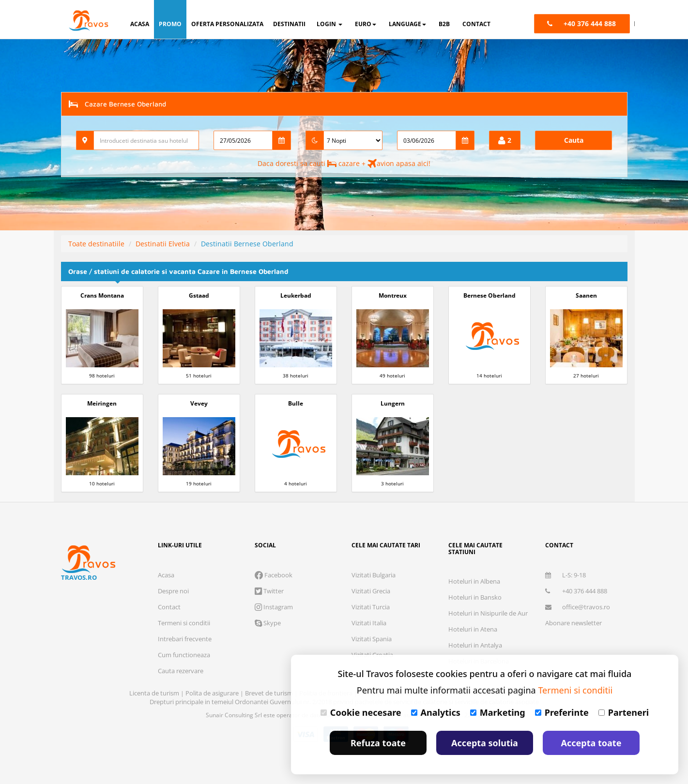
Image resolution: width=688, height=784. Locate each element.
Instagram (274, 607)
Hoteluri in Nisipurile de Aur (488, 613)
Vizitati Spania (372, 639)
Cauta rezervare (181, 671)
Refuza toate (378, 743)
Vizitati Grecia (371, 591)
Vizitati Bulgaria (374, 575)
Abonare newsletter (573, 623)
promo (170, 24)
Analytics (436, 712)
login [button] (329, 24)
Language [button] (407, 24)
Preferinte (562, 712)
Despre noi (173, 591)
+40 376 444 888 (576, 591)
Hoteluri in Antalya (475, 645)
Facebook (274, 575)
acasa (140, 24)
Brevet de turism (270, 693)
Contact (169, 607)
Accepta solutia (485, 743)
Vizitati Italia (369, 623)
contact (476, 24)
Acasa (166, 575)
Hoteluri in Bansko (475, 597)
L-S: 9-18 (566, 575)
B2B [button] (444, 24)
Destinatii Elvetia (163, 244)
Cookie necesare (361, 712)
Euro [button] (366, 24)
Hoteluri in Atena (473, 629)
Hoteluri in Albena (474, 581)
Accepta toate (591, 743)
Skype (268, 623)
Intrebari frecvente (185, 639)
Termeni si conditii (184, 623)
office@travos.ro (578, 607)
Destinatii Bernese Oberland (247, 244)
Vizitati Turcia (371, 607)
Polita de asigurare (213, 693)
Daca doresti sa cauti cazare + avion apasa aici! (344, 163)
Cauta (574, 140)
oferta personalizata (227, 24)
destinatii (289, 24)
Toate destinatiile (96, 244)
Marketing (498, 712)
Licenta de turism (155, 693)
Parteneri (624, 712)
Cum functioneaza (184, 655)
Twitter (269, 591)
